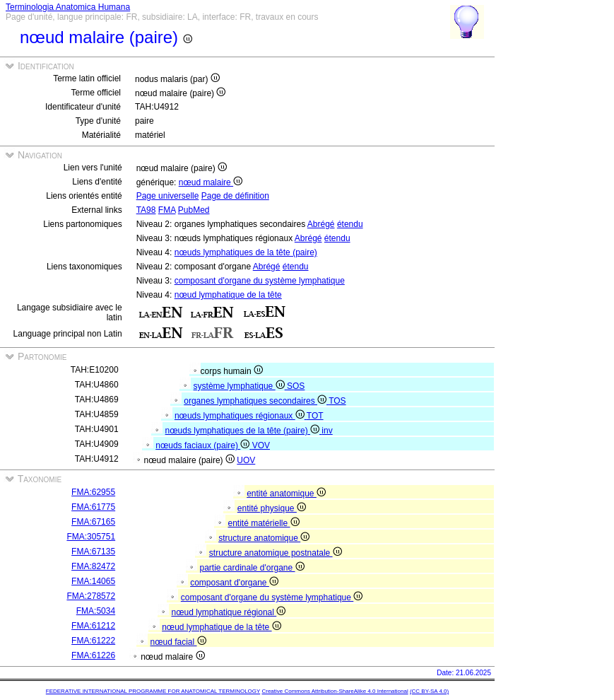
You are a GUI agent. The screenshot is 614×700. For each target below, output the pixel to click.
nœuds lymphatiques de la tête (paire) (246, 252)
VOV (261, 445)
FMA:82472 (93, 566)
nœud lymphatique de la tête (228, 295)
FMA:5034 (96, 611)
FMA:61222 (93, 641)
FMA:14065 (93, 581)
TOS (337, 401)
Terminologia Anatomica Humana (68, 7)
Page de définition (235, 196)
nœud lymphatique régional (228, 612)
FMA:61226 (93, 655)
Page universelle (168, 196)
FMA (167, 210)
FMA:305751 (91, 537)
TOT (315, 416)
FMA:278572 (91, 596)
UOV (246, 460)
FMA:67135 (93, 552)
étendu (350, 224)
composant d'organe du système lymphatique (260, 281)
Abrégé (321, 224)
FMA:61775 (93, 507)
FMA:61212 (93, 626)
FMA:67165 (93, 522)
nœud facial (178, 642)
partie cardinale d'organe (252, 568)
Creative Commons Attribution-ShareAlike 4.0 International (335, 691)
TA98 (146, 210)
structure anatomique (264, 538)
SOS (296, 386)
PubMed (194, 210)
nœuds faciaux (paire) (203, 445)
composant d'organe (234, 583)
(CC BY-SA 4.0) (429, 691)
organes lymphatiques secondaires (256, 401)
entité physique (272, 508)
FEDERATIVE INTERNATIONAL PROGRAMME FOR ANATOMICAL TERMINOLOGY (153, 691)
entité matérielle (263, 523)
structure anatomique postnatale (276, 553)
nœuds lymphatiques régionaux (241, 416)
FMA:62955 (93, 492)
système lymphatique (240, 386)
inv (327, 431)
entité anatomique (286, 494)
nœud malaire (211, 182)
